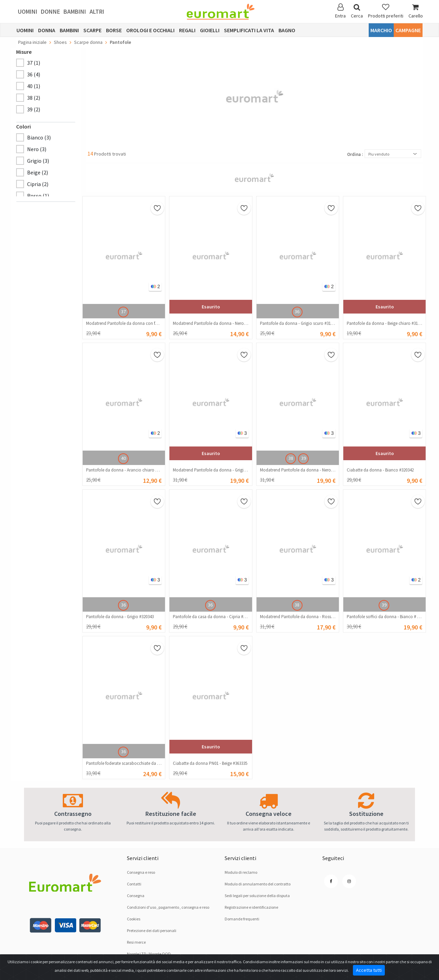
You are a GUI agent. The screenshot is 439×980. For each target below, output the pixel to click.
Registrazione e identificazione (251, 907)
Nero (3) (37, 149)
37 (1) (34, 63)
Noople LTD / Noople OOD (149, 954)
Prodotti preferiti (386, 11)
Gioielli (210, 30)
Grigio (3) (38, 161)
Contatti (134, 884)
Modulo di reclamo (241, 872)
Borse (114, 30)
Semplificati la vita (249, 30)
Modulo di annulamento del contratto (258, 884)
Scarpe (92, 30)
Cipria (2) (38, 184)
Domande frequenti (242, 919)
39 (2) (34, 109)
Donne (50, 11)
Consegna (136, 896)
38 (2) (34, 98)
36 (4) (34, 74)
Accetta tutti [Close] (369, 970)
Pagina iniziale (32, 42)
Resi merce (136, 942)
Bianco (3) (39, 137)
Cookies (134, 919)
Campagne (408, 30)
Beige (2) (38, 172)
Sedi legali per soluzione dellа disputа (257, 896)
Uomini (28, 11)
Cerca (357, 11)
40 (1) (34, 86)
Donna (47, 30)
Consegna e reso (141, 872)
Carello (416, 11)
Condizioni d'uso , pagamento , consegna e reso (168, 907)
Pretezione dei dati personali (152, 930)
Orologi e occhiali (150, 30)
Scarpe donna (88, 42)
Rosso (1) (38, 196)
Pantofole (120, 42)
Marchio (381, 30)
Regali (187, 30)
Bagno (287, 30)
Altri (97, 11)
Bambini (75, 11)
